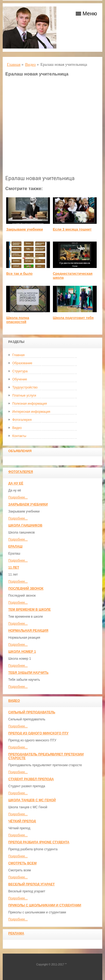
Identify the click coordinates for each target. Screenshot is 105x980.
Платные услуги (24, 396)
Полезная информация (30, 404)
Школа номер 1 (22, 652)
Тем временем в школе (30, 610)
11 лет (14, 568)
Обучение (20, 379)
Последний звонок (26, 589)
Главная (19, 355)
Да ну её (16, 483)
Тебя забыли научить (28, 673)
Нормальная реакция (28, 631)
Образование (22, 363)
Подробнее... (18, 497)
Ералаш (15, 546)
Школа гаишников (25, 525)
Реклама (16, 933)
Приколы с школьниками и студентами (45, 905)
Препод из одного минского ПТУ (38, 733)
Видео (17, 428)
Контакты (19, 436)
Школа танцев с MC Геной (32, 800)
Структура (20, 371)
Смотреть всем (22, 863)
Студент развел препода (31, 779)
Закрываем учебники (28, 504)
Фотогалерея (22, 420)
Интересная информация (31, 412)
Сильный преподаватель (32, 712)
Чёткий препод (22, 821)
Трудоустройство (25, 387)
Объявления (20, 451)
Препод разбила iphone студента (39, 842)
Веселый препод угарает (32, 884)
